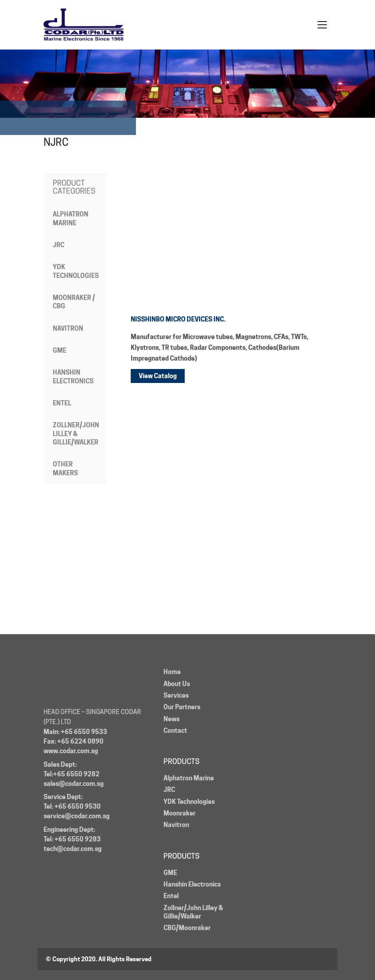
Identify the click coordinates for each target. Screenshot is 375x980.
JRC (59, 245)
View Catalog (158, 376)
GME (60, 350)
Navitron (68, 328)
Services (176, 695)
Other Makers (65, 468)
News (172, 719)
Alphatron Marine (71, 218)
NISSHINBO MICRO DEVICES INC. (178, 319)
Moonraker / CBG (74, 302)
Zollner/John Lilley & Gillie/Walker (76, 434)
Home (172, 672)
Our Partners (182, 707)
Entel (62, 403)
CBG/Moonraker (187, 928)
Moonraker (180, 813)
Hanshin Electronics (73, 377)
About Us (177, 684)
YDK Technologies (76, 271)
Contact (175, 731)
